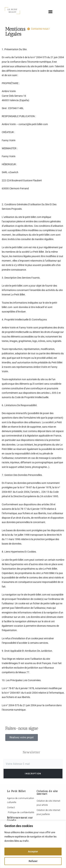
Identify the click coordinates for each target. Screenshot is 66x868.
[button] (50, 12)
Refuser (33, 861)
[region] (33, 844)
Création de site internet (47, 793)
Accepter (33, 851)
